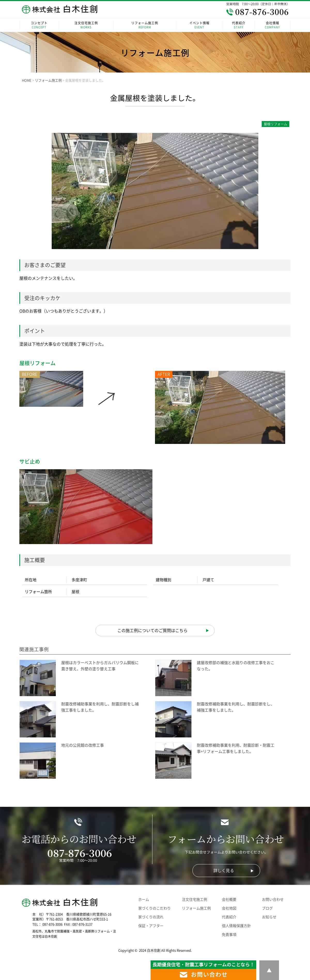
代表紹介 (239, 26)
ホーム (144, 899)
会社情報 (273, 26)
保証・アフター (151, 926)
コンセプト (39, 26)
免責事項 (229, 935)
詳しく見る (224, 871)
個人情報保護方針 (236, 926)
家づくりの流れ (151, 917)
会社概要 (229, 899)
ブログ (267, 908)
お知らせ (269, 917)
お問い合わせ (273, 899)
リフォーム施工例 (145, 26)
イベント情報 (200, 26)
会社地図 (229, 908)
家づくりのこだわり (154, 908)
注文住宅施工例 (86, 26)
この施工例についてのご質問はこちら (152, 631)
